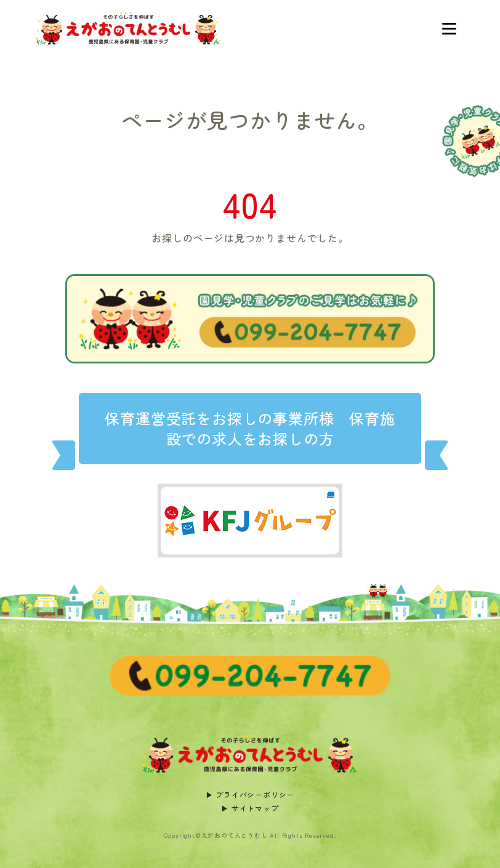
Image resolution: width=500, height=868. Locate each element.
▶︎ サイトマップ (250, 808)
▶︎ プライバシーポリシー (250, 794)
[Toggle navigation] (449, 29)
